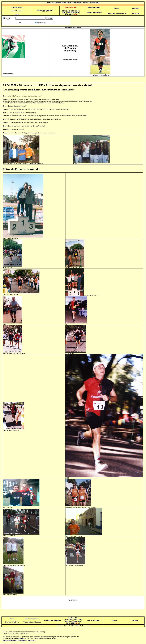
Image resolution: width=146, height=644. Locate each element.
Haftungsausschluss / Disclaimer (14, 640)
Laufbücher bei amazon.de (116, 13)
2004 (78, 11)
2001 (64, 11)
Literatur (114, 620)
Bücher (116, 8)
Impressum (77, 3)
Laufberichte (73, 618)
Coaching (136, 8)
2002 (69, 11)
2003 (73, 11)
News (17, 14)
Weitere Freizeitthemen (91, 3)
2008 (78, 13)
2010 (71, 14)
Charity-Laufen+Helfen (94, 13)
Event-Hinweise (17, 7)
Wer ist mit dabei (94, 7)
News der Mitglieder (12, 622)
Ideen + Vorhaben (17, 11)
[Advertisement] (73, 606)
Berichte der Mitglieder (45, 10)
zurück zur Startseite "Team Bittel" (59, 3)
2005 (64, 13)
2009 (66, 14)
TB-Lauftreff (136, 13)
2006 (68, 13)
